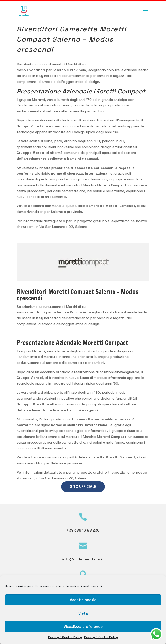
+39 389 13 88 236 (83, 530)
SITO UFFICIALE (83, 487)
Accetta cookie (83, 600)
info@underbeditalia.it (83, 559)
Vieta (83, 613)
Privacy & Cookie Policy (65, 637)
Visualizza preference (83, 627)
